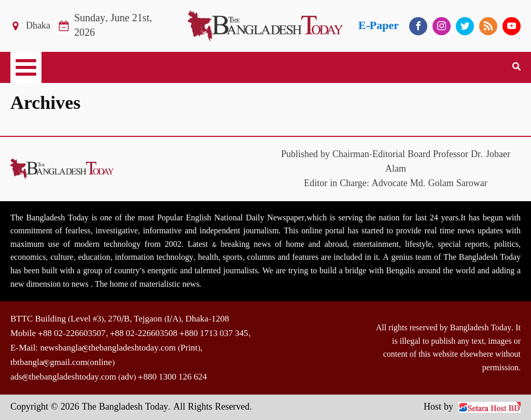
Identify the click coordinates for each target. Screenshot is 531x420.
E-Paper (379, 26)
